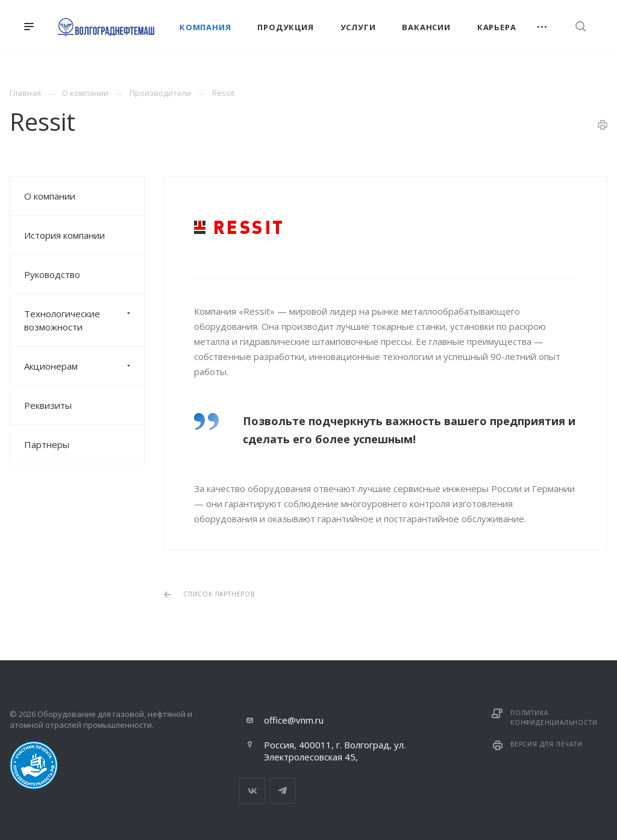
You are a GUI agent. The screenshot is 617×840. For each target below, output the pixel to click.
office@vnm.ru (294, 720)
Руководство (52, 274)
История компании (64, 235)
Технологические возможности (84, 320)
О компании (50, 196)
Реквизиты (48, 405)
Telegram (283, 791)
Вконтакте (252, 791)
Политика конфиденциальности (554, 718)
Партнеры (47, 444)
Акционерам (84, 366)
